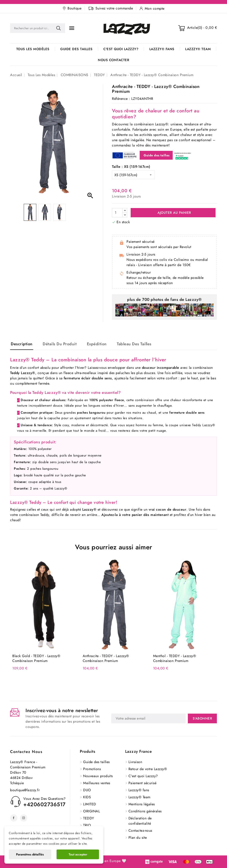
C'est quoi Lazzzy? (121, 49)
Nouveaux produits (98, 776)
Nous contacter (113, 60)
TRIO (87, 825)
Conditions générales (145, 811)
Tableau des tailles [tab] (134, 344)
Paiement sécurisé (143, 783)
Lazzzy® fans (162, 49)
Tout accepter (78, 854)
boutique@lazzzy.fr (25, 790)
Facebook (14, 818)
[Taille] (133, 175)
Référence (120, 99)
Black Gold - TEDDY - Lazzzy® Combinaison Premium (36, 658)
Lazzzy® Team (198, 49)
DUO (87, 790)
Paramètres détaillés (30, 854)
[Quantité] (117, 213)
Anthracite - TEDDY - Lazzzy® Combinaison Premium (106, 658)
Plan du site (138, 838)
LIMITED (90, 804)
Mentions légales (142, 804)
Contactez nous (26, 752)
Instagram (24, 818)
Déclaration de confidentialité (140, 821)
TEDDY (89, 818)
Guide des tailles (76, 49)
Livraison (135, 762)
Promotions (92, 769)
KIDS (87, 797)
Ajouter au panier (174, 213)
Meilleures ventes (97, 783)
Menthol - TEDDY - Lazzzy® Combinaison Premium (175, 658)
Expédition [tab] (97, 344)
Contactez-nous (140, 831)
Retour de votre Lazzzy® (148, 769)
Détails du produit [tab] (60, 344)
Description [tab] (22, 344)
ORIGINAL (92, 811)
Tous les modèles (33, 49)
